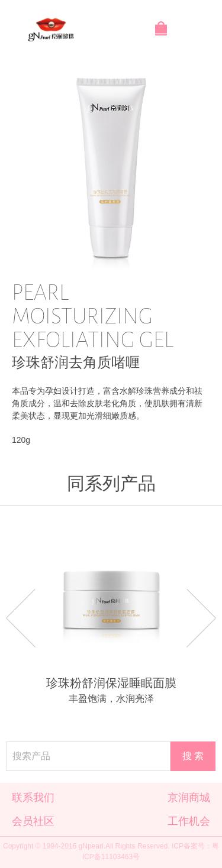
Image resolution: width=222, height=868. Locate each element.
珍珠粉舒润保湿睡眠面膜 (111, 683)
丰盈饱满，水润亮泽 (111, 699)
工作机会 (189, 821)
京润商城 (189, 798)
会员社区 (33, 821)
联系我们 (33, 798)
